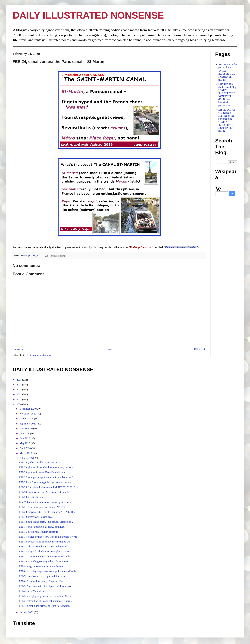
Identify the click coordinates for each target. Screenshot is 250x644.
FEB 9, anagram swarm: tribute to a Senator (41, 566)
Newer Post (19, 349)
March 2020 (26, 453)
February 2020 (27, 458)
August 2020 (26, 429)
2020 (19, 404)
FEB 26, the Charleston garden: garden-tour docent (45, 482)
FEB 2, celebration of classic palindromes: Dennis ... (46, 601)
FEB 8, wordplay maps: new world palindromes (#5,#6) (47, 571)
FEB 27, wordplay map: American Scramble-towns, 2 (46, 477)
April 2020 (25, 448)
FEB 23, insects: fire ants (32, 497)
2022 (19, 394)
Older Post (200, 349)
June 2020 (25, 438)
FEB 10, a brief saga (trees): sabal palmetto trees (44, 561)
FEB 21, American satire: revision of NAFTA (42, 507)
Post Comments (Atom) (39, 355)
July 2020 (25, 433)
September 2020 (28, 424)
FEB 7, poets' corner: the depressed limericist (42, 576)
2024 (19, 385)
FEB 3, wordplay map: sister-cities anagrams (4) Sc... (46, 596)
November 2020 (28, 414)
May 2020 (25, 443)
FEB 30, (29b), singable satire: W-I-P (38, 462)
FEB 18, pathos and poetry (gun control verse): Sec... (46, 522)
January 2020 (27, 612)
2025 (19, 380)
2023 (19, 389)
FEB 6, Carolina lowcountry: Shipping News (42, 581)
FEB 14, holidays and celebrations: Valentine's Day (45, 542)
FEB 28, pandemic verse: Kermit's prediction (42, 472)
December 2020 (28, 409)
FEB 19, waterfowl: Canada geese (36, 517)
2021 (19, 399)
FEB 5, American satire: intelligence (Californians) (45, 586)
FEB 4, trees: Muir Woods (32, 591)
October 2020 (27, 419)
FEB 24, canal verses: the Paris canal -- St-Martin (44, 492)
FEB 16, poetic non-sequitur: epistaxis (38, 532)
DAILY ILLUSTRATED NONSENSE (88, 15)
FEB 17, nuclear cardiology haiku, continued (42, 527)
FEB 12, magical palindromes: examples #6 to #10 (45, 551)
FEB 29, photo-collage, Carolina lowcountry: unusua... (47, 467)
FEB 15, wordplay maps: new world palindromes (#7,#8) (48, 537)
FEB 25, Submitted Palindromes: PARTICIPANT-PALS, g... (49, 487)
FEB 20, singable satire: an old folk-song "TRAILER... (47, 512)
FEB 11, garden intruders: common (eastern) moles (45, 557)
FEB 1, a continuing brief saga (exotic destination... (45, 606)
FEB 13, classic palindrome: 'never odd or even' (43, 547)
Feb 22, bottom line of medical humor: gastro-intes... (46, 502)
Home (110, 349)
